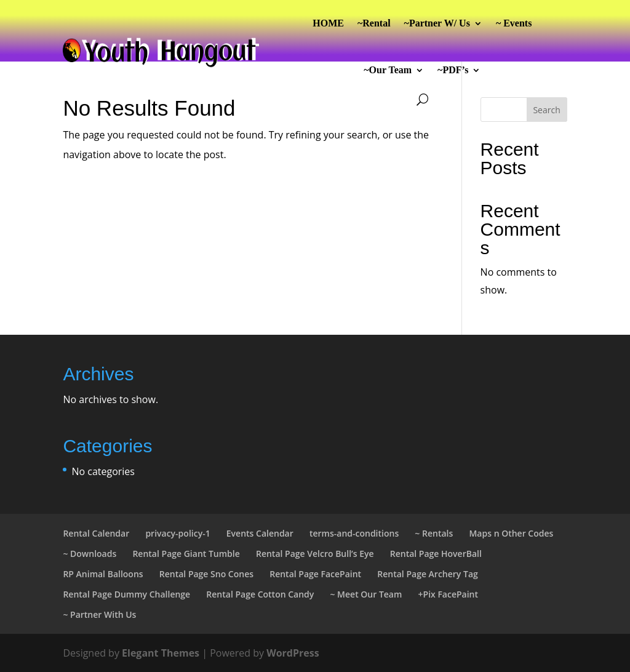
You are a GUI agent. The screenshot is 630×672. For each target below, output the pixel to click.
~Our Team (388, 70)
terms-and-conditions (354, 533)
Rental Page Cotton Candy (260, 594)
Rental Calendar (96, 533)
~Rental (374, 23)
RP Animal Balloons (103, 574)
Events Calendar (260, 533)
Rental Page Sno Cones (206, 574)
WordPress (293, 653)
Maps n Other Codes (511, 533)
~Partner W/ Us (437, 23)
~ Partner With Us (99, 614)
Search (546, 110)
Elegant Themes (161, 653)
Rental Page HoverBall (436, 554)
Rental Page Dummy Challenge (126, 594)
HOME (328, 23)
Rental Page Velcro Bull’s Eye (315, 554)
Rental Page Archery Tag (427, 574)
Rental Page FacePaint (315, 574)
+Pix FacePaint (449, 594)
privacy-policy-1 (177, 533)
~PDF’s (453, 70)
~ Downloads (90, 554)
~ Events (514, 23)
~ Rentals (434, 533)
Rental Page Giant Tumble (186, 554)
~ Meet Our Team (366, 594)
